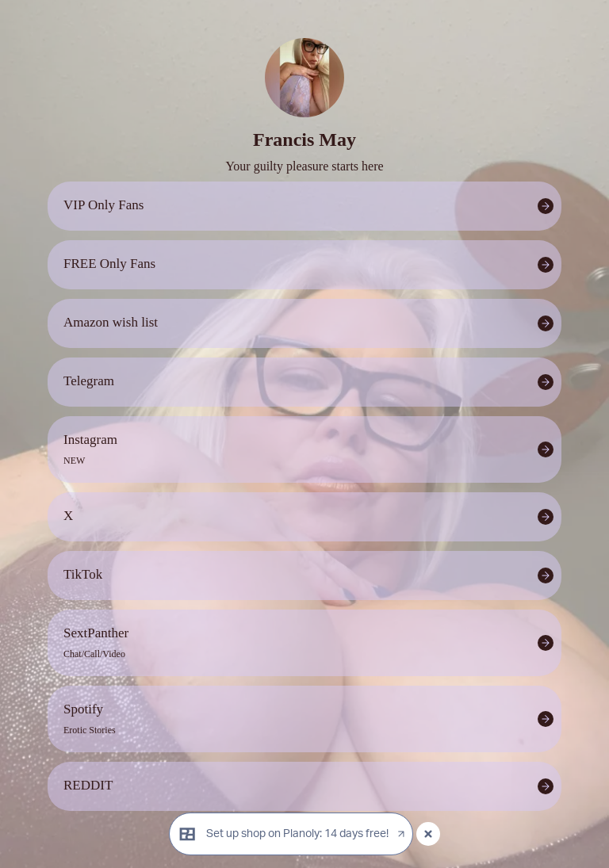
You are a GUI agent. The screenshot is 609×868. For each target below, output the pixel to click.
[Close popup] (428, 834)
